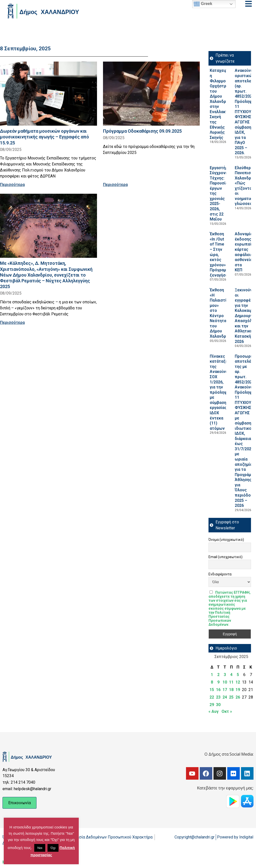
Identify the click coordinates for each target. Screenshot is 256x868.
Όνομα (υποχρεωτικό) (226, 540)
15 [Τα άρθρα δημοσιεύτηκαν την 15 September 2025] (212, 690)
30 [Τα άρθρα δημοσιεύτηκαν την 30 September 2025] (218, 705)
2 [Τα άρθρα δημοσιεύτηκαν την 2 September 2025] (218, 675)
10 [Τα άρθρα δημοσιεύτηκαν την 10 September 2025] (225, 682)
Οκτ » (227, 711)
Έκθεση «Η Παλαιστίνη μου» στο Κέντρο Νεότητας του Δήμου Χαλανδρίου (221, 313)
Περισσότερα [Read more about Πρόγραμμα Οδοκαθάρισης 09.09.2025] (115, 185)
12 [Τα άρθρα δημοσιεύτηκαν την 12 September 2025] (238, 682)
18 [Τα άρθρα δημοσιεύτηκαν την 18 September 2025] (231, 690)
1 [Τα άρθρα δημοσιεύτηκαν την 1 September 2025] (212, 675)
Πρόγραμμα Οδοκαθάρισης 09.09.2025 (142, 131)
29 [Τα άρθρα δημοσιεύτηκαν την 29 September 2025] (212, 705)
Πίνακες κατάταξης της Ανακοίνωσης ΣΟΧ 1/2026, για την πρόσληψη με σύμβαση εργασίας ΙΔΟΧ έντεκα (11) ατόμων (223, 392)
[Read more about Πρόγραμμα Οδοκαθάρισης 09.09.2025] (151, 94)
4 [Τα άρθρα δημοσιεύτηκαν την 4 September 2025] (231, 675)
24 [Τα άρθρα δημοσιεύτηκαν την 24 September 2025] (225, 697)
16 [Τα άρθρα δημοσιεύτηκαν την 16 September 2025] (218, 690)
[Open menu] (248, 4)
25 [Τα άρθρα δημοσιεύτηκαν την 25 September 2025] (231, 697)
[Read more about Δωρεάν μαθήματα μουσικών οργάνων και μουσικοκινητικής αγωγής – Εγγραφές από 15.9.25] (48, 94)
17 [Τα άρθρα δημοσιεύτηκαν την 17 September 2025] (225, 690)
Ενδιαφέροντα (220, 574)
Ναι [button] (40, 848)
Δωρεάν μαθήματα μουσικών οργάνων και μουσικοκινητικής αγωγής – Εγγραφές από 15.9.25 (44, 137)
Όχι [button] (53, 848)
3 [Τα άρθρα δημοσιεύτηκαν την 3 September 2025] (225, 675)
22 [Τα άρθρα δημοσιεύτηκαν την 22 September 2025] (212, 697)
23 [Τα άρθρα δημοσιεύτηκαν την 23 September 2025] (218, 697)
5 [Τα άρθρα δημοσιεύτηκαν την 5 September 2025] (238, 675)
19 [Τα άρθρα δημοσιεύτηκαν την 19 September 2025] (238, 690)
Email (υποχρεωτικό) (225, 557)
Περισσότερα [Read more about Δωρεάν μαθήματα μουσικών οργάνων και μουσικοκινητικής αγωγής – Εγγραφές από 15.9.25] (12, 185)
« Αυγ (213, 711)
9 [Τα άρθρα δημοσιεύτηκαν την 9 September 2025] (218, 682)
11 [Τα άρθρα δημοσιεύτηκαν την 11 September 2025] (231, 682)
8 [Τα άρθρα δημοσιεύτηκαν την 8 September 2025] (212, 682)
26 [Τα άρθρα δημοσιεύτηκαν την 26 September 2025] (238, 697)
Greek (203, 4)
